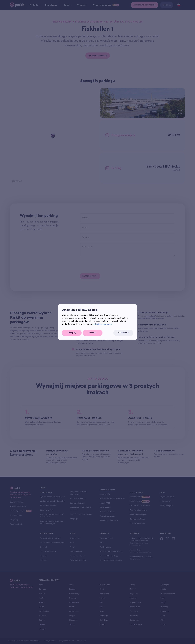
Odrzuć (93, 333)
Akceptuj (72, 333)
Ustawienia (123, 333)
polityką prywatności (103, 324)
